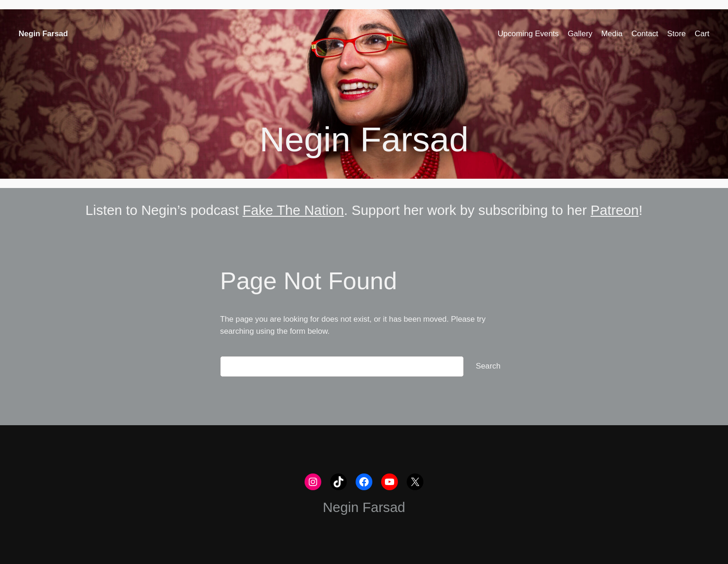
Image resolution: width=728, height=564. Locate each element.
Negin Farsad (43, 34)
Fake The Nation (293, 210)
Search (488, 366)
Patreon (615, 210)
